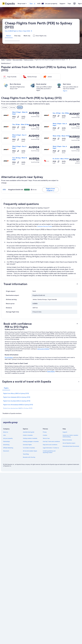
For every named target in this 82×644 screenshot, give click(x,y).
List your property (51, 4)
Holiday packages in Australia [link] (31, 441)
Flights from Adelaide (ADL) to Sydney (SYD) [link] (17, 397)
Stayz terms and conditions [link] (50, 445)
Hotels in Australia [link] (28, 435)
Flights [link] (3, 60)
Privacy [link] (45, 432)
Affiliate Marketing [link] (8, 448)
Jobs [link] (4, 435)
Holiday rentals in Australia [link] (30, 438)
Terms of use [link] (46, 438)
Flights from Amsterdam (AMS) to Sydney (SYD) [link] (18, 408)
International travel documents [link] (71, 446)
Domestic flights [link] (27, 445)
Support (62, 4)
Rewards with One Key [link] (29, 457)
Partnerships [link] (6, 441)
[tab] (9, 36)
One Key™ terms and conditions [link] (51, 441)
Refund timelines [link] (67, 440)
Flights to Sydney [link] (29, 60)
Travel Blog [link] (26, 454)
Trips (69, 4)
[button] (41, 284)
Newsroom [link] (6, 451)
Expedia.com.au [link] (5, 63)
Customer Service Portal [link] (44, 226)
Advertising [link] (6, 445)
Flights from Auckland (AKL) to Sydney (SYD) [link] (17, 401)
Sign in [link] (65, 91)
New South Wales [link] (18, 60)
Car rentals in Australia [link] (29, 448)
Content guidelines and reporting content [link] (49, 452)
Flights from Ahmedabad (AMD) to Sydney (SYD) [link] (18, 405)
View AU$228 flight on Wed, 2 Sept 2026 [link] (18, 31)
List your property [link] (8, 438)
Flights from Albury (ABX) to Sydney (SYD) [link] (16, 393)
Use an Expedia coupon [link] (69, 443)
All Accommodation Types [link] (30, 451)
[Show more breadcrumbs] (67, 60)
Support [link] (65, 432)
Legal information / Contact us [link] (51, 448)
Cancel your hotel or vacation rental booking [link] (70, 436)
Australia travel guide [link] (29, 432)
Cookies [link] (45, 435)
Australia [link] (9, 60)
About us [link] (6, 432)
